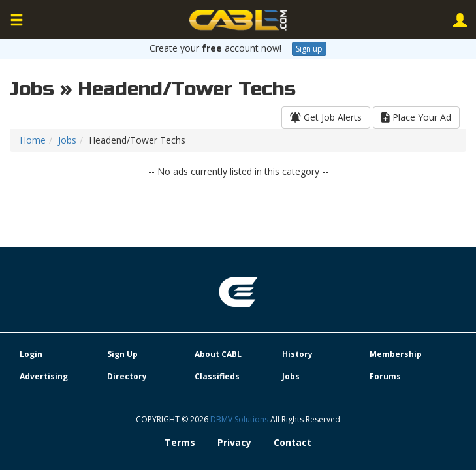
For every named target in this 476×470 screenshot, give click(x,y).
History (297, 354)
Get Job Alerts (326, 117)
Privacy (234, 442)
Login (31, 354)
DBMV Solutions (240, 419)
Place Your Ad (416, 117)
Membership (396, 354)
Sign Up (122, 354)
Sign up (309, 49)
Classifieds (217, 376)
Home (33, 140)
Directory (127, 376)
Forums (385, 376)
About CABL (218, 354)
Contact (293, 442)
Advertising (44, 376)
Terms (180, 442)
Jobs (67, 140)
